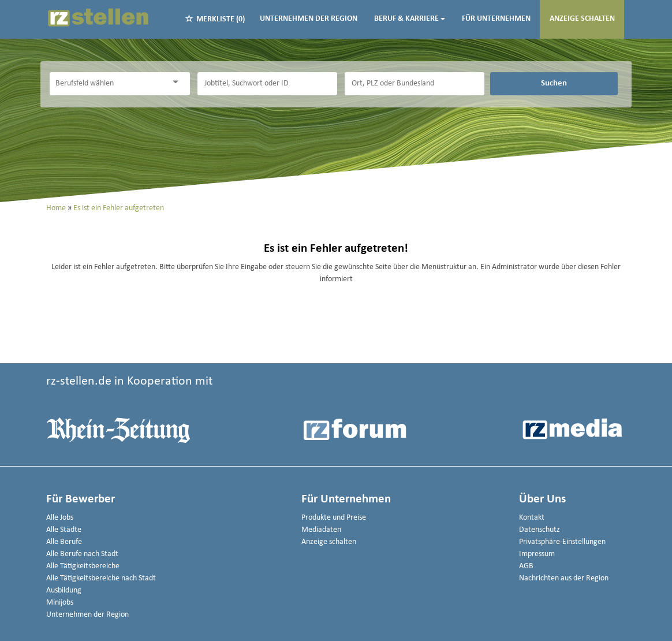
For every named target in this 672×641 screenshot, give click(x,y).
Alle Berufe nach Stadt (82, 554)
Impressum (537, 554)
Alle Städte (64, 530)
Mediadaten (321, 530)
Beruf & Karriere (410, 19)
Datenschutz (540, 530)
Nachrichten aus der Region (564, 578)
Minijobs (60, 603)
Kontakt (532, 518)
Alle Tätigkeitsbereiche (83, 566)
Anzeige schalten (582, 19)
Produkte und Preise (334, 518)
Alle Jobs (60, 518)
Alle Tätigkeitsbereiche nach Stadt (101, 578)
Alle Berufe (64, 542)
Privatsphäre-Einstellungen (562, 542)
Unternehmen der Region (309, 19)
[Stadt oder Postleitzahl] (415, 84)
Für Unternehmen (496, 19)
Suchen (554, 83)
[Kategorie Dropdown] (178, 82)
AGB (526, 566)
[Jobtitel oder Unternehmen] (267, 84)
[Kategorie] (108, 84)
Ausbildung (64, 590)
